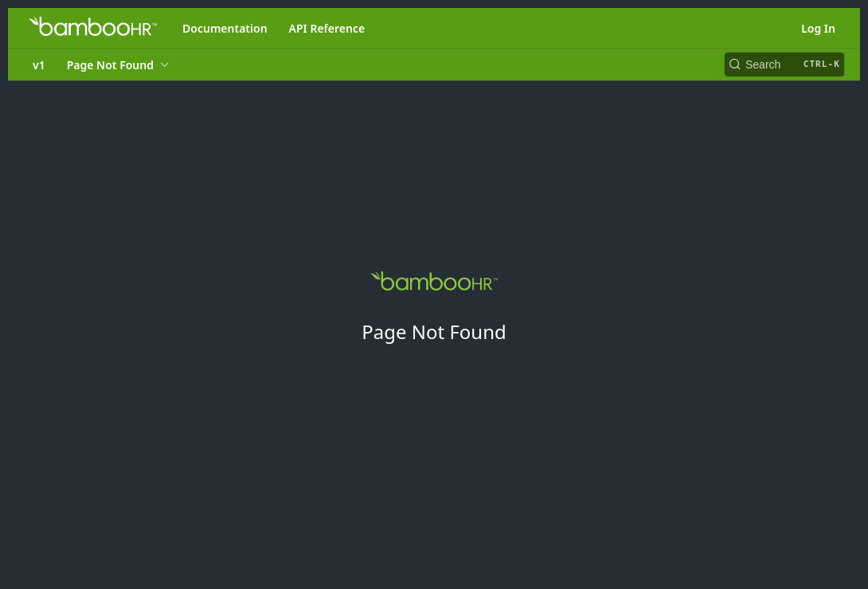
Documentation (225, 28)
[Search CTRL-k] (784, 64)
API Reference (327, 28)
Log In (818, 28)
